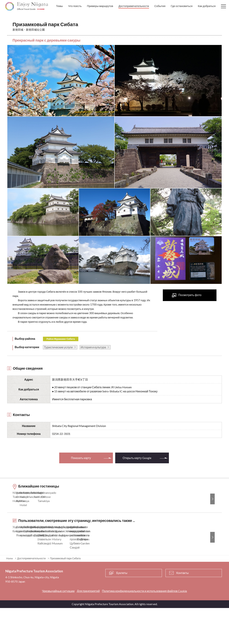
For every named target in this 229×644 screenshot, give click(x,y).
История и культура (93, 347)
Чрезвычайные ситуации (58, 627)
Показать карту (81, 458)
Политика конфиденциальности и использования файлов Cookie (144, 627)
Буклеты (122, 609)
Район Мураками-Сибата (61, 339)
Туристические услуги (58, 347)
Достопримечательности (31, 594)
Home (10, 594)
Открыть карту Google (137, 458)
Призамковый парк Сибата (65, 594)
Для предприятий (88, 627)
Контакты (183, 609)
